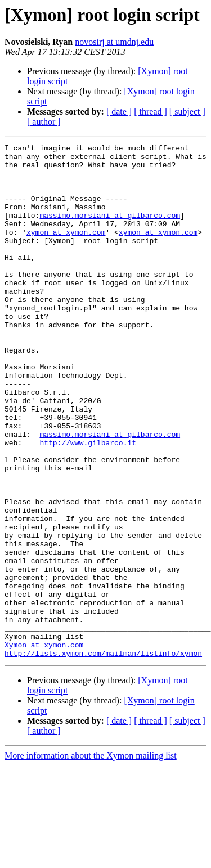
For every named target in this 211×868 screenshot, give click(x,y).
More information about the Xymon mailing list (91, 858)
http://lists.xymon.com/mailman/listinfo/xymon (103, 756)
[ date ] (119, 111)
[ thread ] (151, 111)
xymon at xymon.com (66, 250)
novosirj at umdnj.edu (114, 42)
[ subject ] (187, 111)
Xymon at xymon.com (44, 746)
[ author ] (44, 122)
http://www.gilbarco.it (88, 503)
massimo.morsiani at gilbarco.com (110, 230)
